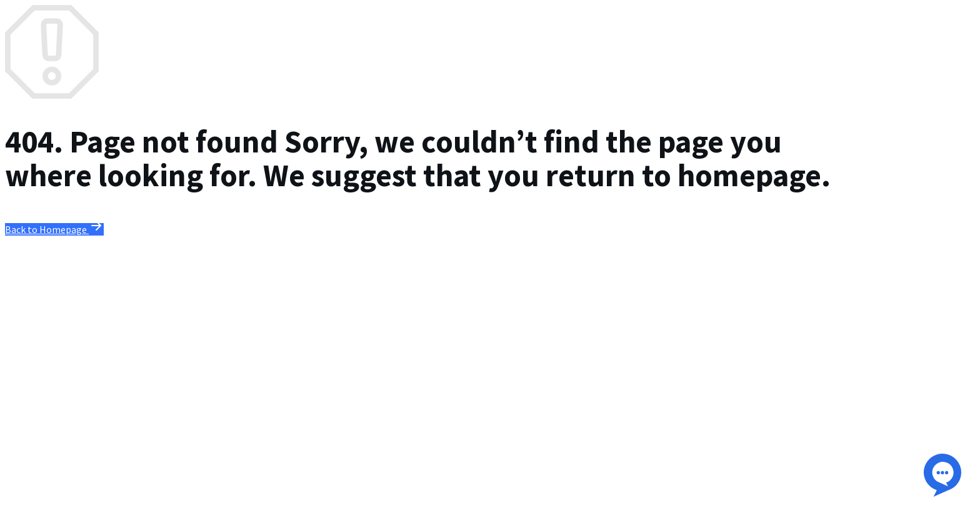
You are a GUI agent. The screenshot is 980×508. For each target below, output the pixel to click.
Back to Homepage (54, 229)
